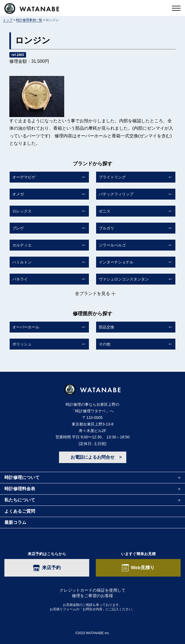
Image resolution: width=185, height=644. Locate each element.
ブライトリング (112, 177)
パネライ (20, 279)
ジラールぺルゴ (112, 245)
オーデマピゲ (24, 177)
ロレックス (22, 211)
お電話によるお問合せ (92, 457)
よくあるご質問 (20, 511)
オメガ (18, 194)
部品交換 (106, 327)
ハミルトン (22, 262)
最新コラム (15, 522)
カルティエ (22, 245)
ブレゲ (18, 228)
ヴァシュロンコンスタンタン (124, 279)
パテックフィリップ (116, 194)
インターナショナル (116, 262)
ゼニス (105, 211)
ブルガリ (106, 228)
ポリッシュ (22, 344)
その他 (105, 344)
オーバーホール (26, 327)
